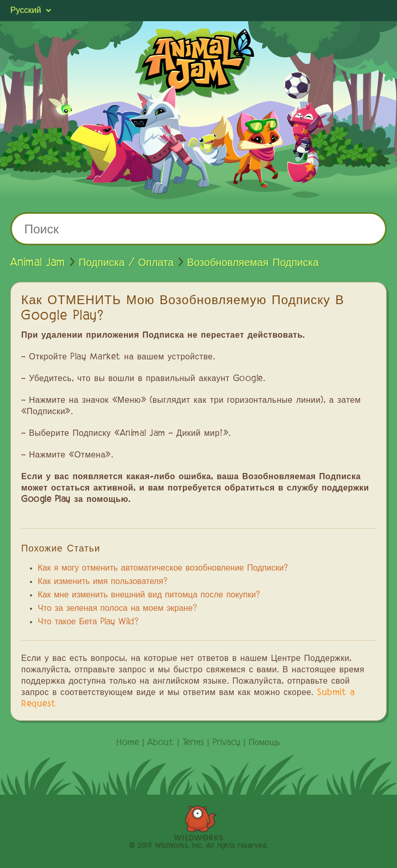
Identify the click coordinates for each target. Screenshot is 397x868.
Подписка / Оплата (126, 263)
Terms (193, 743)
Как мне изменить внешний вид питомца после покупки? (149, 595)
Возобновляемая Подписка (253, 263)
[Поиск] (198, 229)
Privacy (226, 743)
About (161, 743)
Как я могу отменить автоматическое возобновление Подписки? (163, 569)
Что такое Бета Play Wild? (88, 622)
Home (128, 743)
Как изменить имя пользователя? (103, 582)
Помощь (265, 743)
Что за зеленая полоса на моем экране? (117, 609)
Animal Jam (38, 263)
